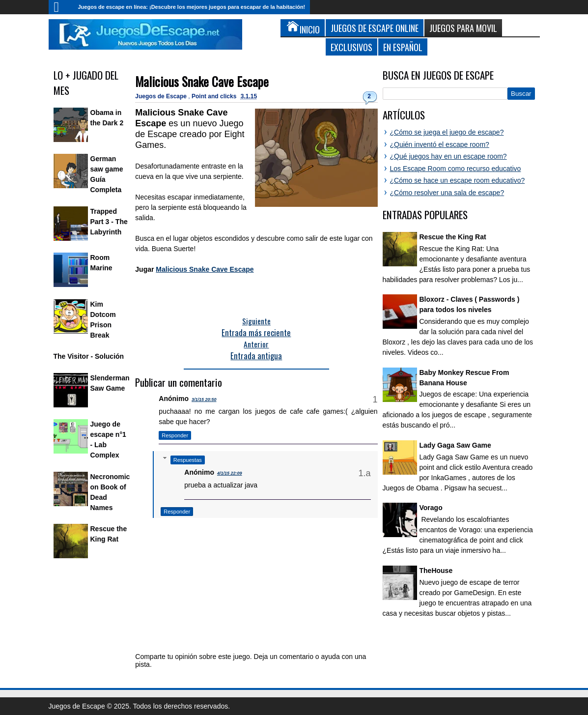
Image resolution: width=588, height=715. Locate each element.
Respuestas (188, 460)
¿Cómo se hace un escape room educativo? (458, 180)
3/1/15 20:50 (204, 400)
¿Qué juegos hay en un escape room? (448, 156)
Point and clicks (215, 96)
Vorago (431, 508)
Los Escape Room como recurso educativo (456, 169)
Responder (175, 435)
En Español (403, 47)
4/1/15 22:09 (230, 473)
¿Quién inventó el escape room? (440, 144)
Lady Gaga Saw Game (455, 445)
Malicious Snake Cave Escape (202, 81)
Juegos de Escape (162, 96)
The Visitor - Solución (89, 356)
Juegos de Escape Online (375, 28)
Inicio (61, 7)
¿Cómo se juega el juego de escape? (447, 132)
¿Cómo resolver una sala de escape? (447, 193)
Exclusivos (351, 47)
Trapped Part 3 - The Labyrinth (109, 222)
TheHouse (436, 571)
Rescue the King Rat (453, 237)
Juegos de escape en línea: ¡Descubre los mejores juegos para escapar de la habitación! (192, 7)
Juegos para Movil (463, 28)
